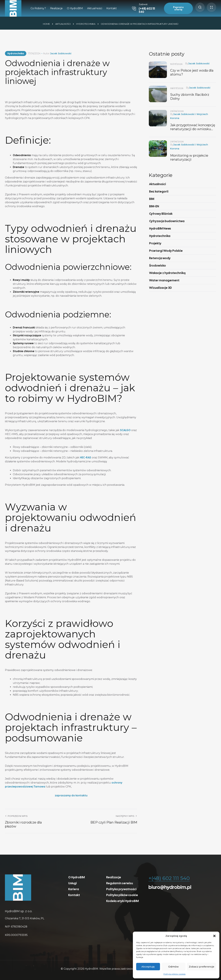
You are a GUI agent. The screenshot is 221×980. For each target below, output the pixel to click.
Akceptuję (148, 967)
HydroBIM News (160, 228)
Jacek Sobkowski (61, 53)
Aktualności (63, 24)
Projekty (155, 243)
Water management (164, 280)
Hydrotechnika (86, 24)
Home (46, 24)
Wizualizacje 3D (160, 288)
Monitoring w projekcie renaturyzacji (189, 157)
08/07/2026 (177, 88)
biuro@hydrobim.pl (170, 887)
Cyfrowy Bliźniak (161, 214)
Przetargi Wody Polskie (166, 251)
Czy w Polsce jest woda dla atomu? (192, 72)
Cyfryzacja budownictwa (167, 221)
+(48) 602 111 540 (169, 878)
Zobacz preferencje (202, 967)
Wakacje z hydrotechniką (167, 273)
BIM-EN (154, 206)
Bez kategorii (159, 191)
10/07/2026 (176, 64)
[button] (214, 936)
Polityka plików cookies (174, 974)
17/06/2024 (34, 53)
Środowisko (158, 265)
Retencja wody (160, 258)
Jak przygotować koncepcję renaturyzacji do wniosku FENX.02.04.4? (193, 127)
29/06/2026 (177, 111)
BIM (152, 199)
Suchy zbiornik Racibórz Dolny (190, 97)
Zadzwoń (143, 4)
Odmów (173, 967)
